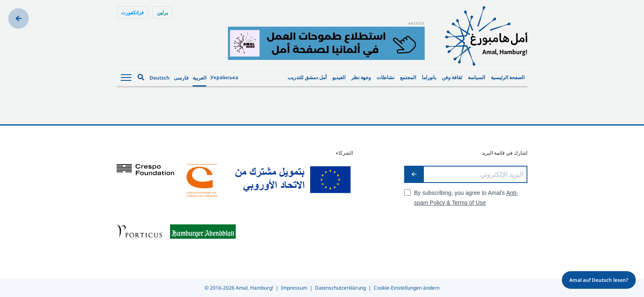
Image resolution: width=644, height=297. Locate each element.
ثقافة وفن (452, 77)
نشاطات (385, 77)
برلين (162, 13)
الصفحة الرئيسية (508, 77)
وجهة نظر (361, 77)
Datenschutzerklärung (340, 288)
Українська (224, 77)
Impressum (294, 288)
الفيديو (339, 77)
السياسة (476, 77)
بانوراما (429, 77)
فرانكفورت (132, 13)
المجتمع (408, 77)
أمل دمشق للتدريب (307, 77)
